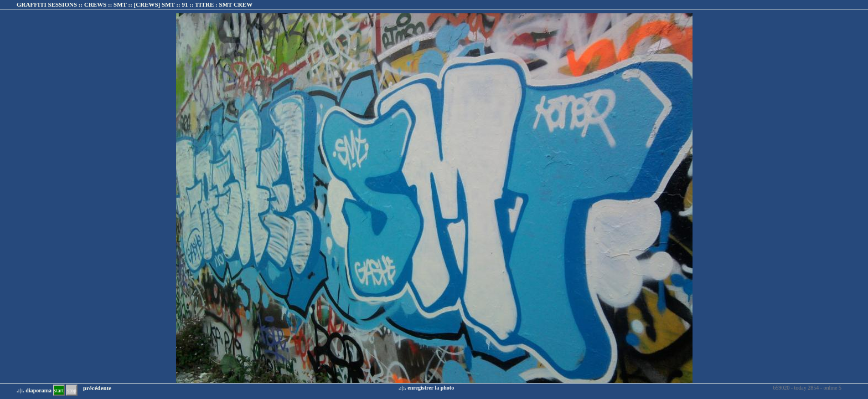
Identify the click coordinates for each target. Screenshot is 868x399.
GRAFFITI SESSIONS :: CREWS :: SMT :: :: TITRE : (135, 4)
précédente (97, 388)
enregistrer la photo (431, 388)
